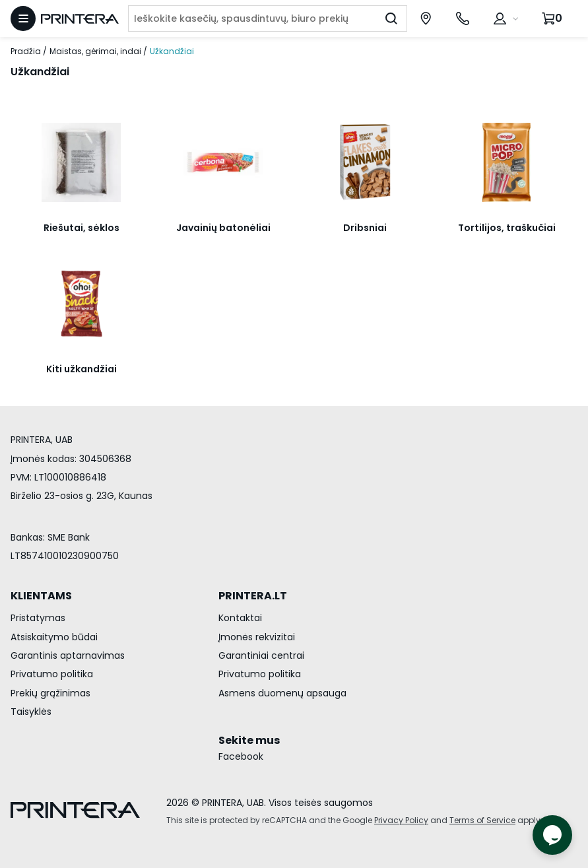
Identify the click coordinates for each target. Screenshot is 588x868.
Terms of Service (482, 820)
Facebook (241, 756)
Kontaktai (240, 618)
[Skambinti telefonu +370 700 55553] (463, 18)
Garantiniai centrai (261, 655)
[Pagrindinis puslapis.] (80, 19)
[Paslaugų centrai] (426, 18)
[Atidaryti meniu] (23, 18)
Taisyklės (31, 712)
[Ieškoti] (391, 18)
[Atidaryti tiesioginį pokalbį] (552, 835)
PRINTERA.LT (253, 596)
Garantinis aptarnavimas (68, 655)
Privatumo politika (52, 674)
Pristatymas (38, 618)
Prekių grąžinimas (50, 693)
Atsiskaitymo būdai (54, 637)
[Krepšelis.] (554, 18)
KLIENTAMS (41, 596)
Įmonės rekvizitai (257, 637)
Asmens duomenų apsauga (282, 693)
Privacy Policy (401, 820)
